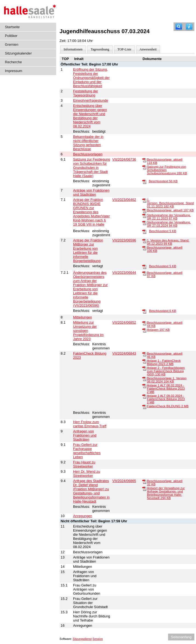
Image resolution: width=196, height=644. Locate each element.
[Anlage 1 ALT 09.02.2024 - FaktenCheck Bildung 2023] (144, 396)
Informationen (73, 49)
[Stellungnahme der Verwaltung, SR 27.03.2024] (144, 223)
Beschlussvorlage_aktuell (170, 210)
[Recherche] (179, 27)
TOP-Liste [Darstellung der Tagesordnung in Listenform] (124, 49)
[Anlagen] (144, 330)
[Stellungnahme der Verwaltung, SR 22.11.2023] (144, 215)
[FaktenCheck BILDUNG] (144, 406)
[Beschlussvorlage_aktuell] (144, 160)
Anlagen (158, 330)
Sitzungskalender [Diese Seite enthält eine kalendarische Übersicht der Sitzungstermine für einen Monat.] (18, 53)
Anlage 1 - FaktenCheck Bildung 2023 (164, 362)
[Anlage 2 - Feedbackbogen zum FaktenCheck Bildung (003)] (144, 368)
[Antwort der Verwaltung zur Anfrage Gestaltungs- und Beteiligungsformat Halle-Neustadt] (144, 488)
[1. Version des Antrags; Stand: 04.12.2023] (144, 241)
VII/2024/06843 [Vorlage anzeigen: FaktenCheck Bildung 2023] (124, 353)
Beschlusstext (163, 181)
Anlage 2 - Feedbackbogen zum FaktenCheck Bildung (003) (166, 371)
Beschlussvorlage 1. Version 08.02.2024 (167, 380)
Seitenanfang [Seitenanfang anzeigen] (181, 637)
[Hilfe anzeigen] (189, 27)
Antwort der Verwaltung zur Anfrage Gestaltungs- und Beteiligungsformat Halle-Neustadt (166, 493)
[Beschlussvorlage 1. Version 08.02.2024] (144, 378)
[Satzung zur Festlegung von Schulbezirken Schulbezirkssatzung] (144, 167)
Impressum (14, 71)
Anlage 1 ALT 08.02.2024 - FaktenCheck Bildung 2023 (166, 389)
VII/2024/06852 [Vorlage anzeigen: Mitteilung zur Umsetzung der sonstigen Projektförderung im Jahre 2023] (124, 322)
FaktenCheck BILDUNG (168, 406)
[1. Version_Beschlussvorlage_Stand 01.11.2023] (144, 200)
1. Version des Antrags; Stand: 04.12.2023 (168, 242)
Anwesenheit (148, 49)
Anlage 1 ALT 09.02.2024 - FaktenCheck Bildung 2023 (166, 399)
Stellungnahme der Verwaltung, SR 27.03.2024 (169, 224)
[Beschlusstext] (144, 181)
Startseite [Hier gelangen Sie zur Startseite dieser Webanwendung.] (12, 27)
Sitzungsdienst (82, 639)
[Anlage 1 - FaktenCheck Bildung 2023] (144, 361)
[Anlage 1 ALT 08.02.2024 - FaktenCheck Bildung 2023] (144, 386)
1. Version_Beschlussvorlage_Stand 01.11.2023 (171, 203)
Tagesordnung (100, 49)
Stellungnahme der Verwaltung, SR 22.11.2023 (169, 217)
